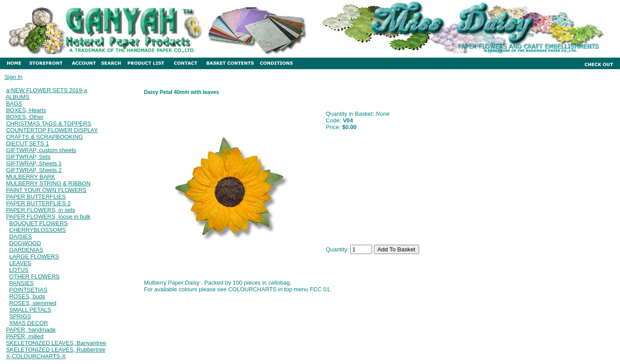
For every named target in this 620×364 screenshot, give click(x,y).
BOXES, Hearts (26, 110)
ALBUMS (18, 97)
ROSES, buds (27, 296)
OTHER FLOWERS (34, 276)
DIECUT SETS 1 (28, 143)
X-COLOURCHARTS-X (36, 356)
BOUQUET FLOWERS (39, 223)
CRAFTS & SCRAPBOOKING (45, 137)
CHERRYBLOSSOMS (38, 230)
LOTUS (19, 270)
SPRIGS (20, 316)
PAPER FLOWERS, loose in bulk (49, 217)
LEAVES (20, 263)
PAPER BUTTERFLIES (36, 197)
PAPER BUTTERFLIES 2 (39, 203)
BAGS (14, 104)
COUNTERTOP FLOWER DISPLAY (52, 130)
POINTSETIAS (28, 290)
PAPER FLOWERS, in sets (41, 210)
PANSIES (22, 283)
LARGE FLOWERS (34, 256)
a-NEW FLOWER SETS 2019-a (47, 90)
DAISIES (21, 237)
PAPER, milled (25, 336)
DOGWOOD (25, 243)
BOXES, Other (25, 117)
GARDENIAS (26, 250)
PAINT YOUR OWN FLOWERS (46, 190)
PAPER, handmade (31, 330)
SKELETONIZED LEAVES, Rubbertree (56, 350)
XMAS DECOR (29, 323)
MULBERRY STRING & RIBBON (48, 183)
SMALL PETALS (30, 310)
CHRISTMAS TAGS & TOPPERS (49, 123)
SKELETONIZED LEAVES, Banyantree (56, 343)
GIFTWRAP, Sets (28, 157)
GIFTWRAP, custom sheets (41, 150)
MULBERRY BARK (31, 177)
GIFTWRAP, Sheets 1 (34, 163)
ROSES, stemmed (33, 303)
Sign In (13, 77)
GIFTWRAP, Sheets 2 (34, 170)
